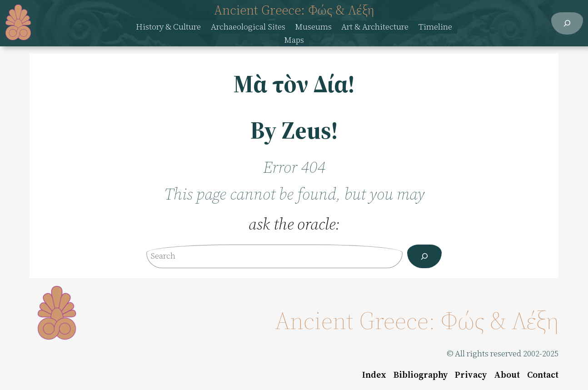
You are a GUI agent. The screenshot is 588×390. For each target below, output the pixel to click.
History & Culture (168, 27)
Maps (294, 40)
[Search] (424, 256)
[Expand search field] (567, 23)
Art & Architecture (375, 27)
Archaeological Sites (248, 27)
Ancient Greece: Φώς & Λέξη (294, 10)
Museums (313, 27)
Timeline (435, 27)
